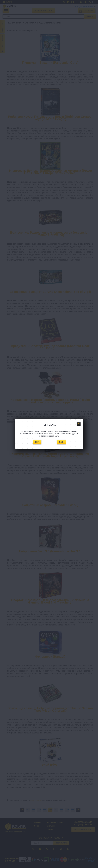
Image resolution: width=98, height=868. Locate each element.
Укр (37, 442)
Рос (61, 442)
